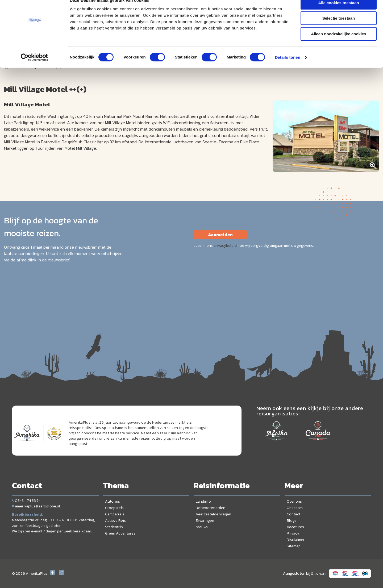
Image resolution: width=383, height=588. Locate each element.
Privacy (293, 533)
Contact (294, 514)
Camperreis (115, 514)
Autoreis (113, 501)
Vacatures (295, 527)
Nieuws (202, 527)
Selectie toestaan (339, 29)
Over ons (294, 501)
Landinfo (203, 501)
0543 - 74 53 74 (26, 501)
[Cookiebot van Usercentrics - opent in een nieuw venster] (34, 68)
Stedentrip (114, 527)
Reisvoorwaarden (211, 508)
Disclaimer (296, 540)
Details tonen (287, 68)
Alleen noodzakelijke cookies (339, 44)
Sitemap (294, 546)
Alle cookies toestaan (338, 13)
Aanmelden (220, 235)
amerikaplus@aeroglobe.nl (36, 506)
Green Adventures (120, 533)
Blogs (292, 521)
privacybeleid (225, 246)
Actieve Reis (115, 521)
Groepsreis (114, 508)
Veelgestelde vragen (213, 514)
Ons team (295, 508)
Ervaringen (205, 521)
